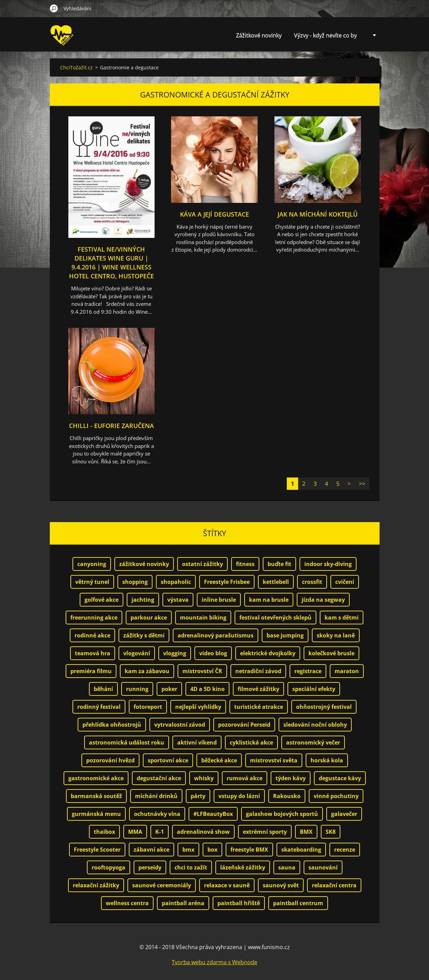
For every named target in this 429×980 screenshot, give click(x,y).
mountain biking (203, 618)
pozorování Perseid (244, 725)
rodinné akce (92, 635)
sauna (287, 867)
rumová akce (245, 778)
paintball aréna (183, 903)
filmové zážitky (258, 689)
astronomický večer (313, 742)
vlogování (137, 653)
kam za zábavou (147, 671)
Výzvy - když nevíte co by (325, 35)
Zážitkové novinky (259, 35)
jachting (143, 600)
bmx (188, 850)
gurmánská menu (96, 814)
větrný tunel (92, 582)
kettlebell (276, 582)
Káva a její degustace (214, 214)
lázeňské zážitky (243, 867)
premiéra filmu (91, 671)
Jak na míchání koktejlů (318, 214)
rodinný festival (99, 707)
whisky (204, 778)
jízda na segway (323, 600)
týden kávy (291, 778)
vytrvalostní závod (180, 725)
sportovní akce (168, 760)
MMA (135, 832)
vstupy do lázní (239, 796)
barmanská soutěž (96, 796)
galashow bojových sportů (282, 814)
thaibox (104, 832)
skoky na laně (336, 635)
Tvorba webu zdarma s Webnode (214, 962)
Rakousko (287, 796)
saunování (323, 867)
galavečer (344, 814)
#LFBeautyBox (213, 814)
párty (198, 796)
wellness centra (127, 903)
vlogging (175, 653)
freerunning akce (94, 618)
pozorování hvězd (110, 760)
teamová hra (93, 653)
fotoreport (148, 707)
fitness (245, 564)
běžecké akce (219, 760)
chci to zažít (191, 867)
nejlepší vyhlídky (198, 707)
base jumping (285, 635)
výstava (178, 600)
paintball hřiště (239, 903)
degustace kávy (340, 778)
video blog (213, 653)
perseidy (150, 867)
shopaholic (176, 582)
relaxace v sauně (227, 885)
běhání (103, 689)
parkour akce (149, 618)
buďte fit (279, 564)
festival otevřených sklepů (275, 618)
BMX (306, 832)
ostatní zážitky (202, 564)
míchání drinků (156, 796)
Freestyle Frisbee (227, 582)
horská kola (327, 760)
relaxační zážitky (96, 885)
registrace (308, 671)
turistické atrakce (259, 707)
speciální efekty (314, 689)
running (137, 689)
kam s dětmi (342, 618)
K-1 (160, 832)
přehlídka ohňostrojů (112, 725)
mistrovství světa (274, 760)
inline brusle (219, 600)
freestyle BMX (249, 850)
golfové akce (101, 600)
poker (169, 689)
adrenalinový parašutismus (216, 635)
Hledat (54, 8)
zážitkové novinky (144, 564)
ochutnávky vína (157, 814)
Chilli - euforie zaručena (111, 426)
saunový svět (281, 885)
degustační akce (159, 778)
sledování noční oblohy (315, 725)
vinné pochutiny (336, 796)
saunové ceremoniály (162, 885)
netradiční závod (258, 671)
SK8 (331, 832)
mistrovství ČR (202, 671)
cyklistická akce (251, 742)
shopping (135, 582)
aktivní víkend (197, 742)
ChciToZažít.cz (76, 67)
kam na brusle (269, 600)
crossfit (312, 582)
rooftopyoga (109, 867)
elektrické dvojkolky (268, 653)
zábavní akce (151, 850)
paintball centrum (298, 903)
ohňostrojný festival (324, 707)
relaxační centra (334, 885)
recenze (345, 850)
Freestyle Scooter (97, 850)
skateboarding (301, 850)
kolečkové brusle (331, 653)
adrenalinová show (203, 832)
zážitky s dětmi (144, 635)
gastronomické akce (96, 778)
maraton (347, 671)
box (212, 850)
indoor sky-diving (328, 564)
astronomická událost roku (127, 742)
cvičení (345, 582)
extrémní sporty (265, 832)
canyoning (92, 564)
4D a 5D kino (207, 689)
